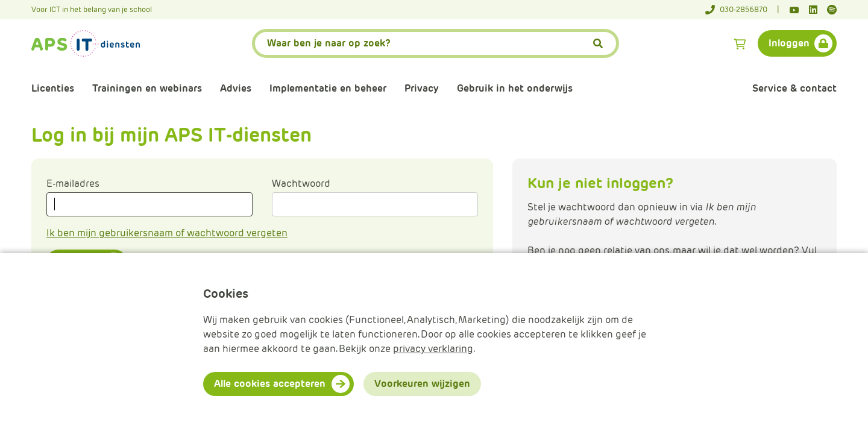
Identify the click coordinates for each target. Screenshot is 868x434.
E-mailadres (73, 184)
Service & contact (794, 88)
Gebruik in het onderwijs (515, 88)
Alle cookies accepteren (270, 384)
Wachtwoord (301, 184)
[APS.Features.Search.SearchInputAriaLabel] (436, 43)
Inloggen (789, 43)
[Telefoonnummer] (742, 10)
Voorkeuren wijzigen (422, 384)
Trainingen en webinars (147, 88)
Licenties (53, 88)
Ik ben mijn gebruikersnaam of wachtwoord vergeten (167, 233)
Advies (236, 88)
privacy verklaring (433, 349)
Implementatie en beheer (328, 88)
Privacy (422, 88)
